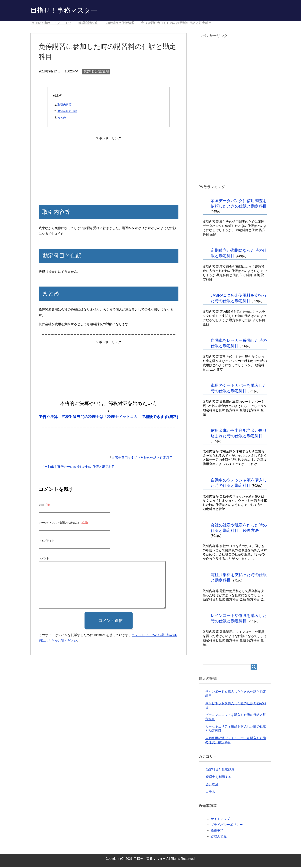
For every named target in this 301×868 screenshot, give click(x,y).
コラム (210, 792)
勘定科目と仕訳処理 (96, 72)
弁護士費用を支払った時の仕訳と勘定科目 (142, 459)
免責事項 (217, 831)
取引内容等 (64, 105)
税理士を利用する (218, 778)
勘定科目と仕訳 (67, 112)
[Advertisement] (109, 167)
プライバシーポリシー (227, 825)
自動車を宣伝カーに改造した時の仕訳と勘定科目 (80, 468)
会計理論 (212, 785)
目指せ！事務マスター (67, 11)
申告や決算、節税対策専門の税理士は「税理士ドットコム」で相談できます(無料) (108, 417)
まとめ (62, 118)
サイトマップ (220, 820)
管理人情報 (219, 837)
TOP (51, 24)
